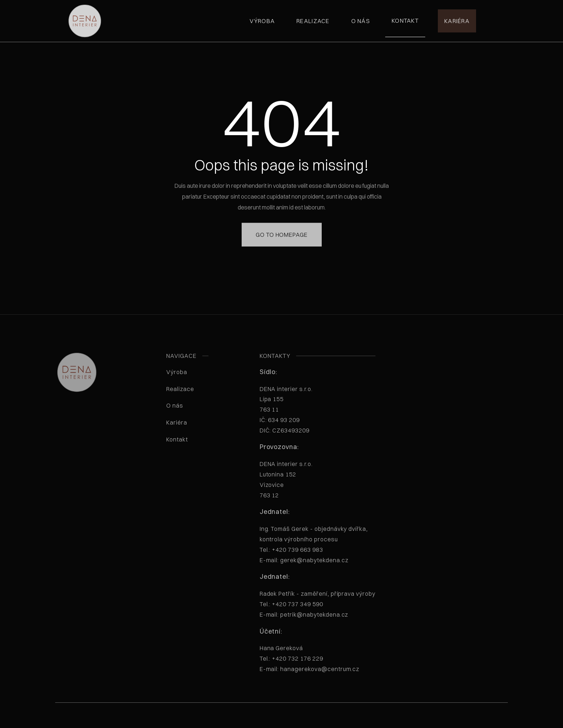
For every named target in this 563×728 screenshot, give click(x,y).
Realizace (313, 21)
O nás (361, 21)
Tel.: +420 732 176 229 (291, 658)
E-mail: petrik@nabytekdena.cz (304, 614)
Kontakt (405, 21)
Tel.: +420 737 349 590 (291, 604)
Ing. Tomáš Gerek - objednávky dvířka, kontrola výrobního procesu (314, 544)
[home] (85, 21)
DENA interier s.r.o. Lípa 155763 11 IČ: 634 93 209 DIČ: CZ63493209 (296, 410)
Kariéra (457, 21)
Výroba (262, 21)
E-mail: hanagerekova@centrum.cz (310, 669)
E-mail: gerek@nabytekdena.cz (304, 560)
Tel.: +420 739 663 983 (291, 550)
